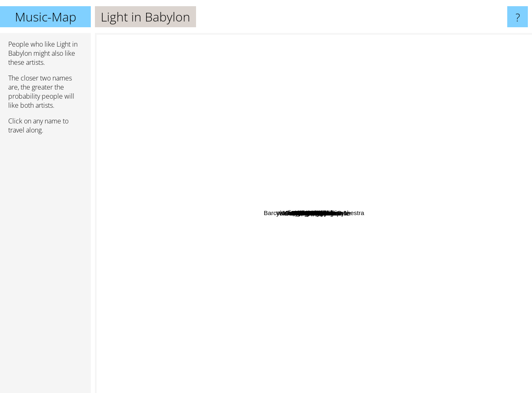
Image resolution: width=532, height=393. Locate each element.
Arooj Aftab (257, 134)
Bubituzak (348, 323)
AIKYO (374, 309)
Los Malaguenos (322, 298)
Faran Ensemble (246, 270)
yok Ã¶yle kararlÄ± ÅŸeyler (393, 287)
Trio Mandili (364, 107)
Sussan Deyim (334, 136)
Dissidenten (213, 175)
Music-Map (46, 17)
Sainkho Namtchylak (247, 233)
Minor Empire (330, 165)
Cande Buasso (448, 244)
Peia (267, 193)
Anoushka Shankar (300, 314)
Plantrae (328, 95)
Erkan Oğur (230, 116)
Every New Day (241, 350)
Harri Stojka (243, 245)
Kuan (441, 284)
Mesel (351, 86)
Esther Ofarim (202, 267)
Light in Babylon (313, 213)
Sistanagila (218, 150)
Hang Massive (461, 310)
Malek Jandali (170, 255)
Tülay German (338, 190)
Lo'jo (413, 175)
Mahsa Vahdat (151, 146)
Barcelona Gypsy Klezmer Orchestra (448, 199)
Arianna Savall (476, 126)
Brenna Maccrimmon (337, 249)
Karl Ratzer (357, 139)
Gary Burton (188, 232)
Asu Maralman (302, 330)
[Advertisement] (45, 267)
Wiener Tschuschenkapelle (262, 223)
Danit (351, 275)
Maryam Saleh (418, 314)
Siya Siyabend (198, 122)
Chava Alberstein (431, 264)
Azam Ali (358, 39)
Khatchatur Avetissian (156, 160)
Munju (380, 88)
